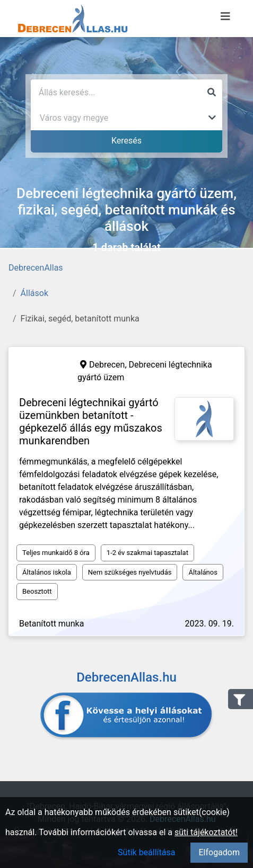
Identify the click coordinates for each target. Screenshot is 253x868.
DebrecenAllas (36, 268)
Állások (34, 293)
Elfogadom (219, 852)
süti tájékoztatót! (206, 832)
